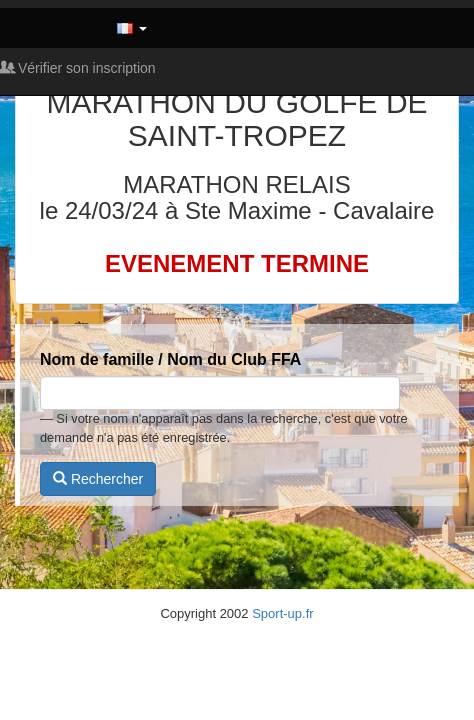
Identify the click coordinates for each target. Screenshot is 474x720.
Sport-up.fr (282, 613)
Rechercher (98, 479)
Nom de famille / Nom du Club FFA (170, 359)
